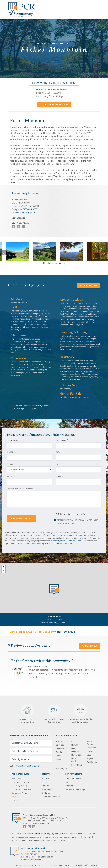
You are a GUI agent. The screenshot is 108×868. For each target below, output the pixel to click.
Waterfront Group (65, 632)
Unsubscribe (17, 800)
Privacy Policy (44, 544)
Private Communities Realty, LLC (36, 848)
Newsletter (16, 797)
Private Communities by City (28, 766)
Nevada (75, 745)
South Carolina (90, 743)
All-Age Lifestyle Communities (27, 714)
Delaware (60, 748)
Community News (19, 793)
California (60, 745)
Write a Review (90, 646)
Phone (10, 476)
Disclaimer (46, 793)
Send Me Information (21, 518)
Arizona (59, 741)
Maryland (75, 741)
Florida (59, 752)
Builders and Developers (22, 789)
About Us (46, 779)
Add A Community (73, 779)
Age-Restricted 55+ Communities (54, 714)
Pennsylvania (77, 765)
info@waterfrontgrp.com (24, 212)
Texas (89, 751)
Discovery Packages (20, 786)
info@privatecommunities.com (36, 824)
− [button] (4, 571)
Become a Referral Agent (76, 789)
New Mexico (77, 755)
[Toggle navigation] (96, 9)
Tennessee (91, 748)
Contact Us (46, 782)
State (10, 464)
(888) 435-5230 (30, 209)
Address (11, 452)
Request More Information (54, 104)
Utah (89, 755)
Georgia (59, 756)
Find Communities (19, 779)
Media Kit (69, 786)
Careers (45, 800)
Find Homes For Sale (21, 782)
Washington (92, 762)
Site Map (45, 786)
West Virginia (61, 768)
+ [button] (4, 567)
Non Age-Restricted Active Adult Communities (81, 714)
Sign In (68, 782)
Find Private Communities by (30, 735)
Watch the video (88, 286)
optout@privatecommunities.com (67, 541)
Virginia (90, 758)
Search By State (67, 735)
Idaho (58, 759)
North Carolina (75, 760)
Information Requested (20, 488)
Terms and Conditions (63, 544)
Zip (57, 464)
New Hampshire (76, 750)
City (58, 452)
